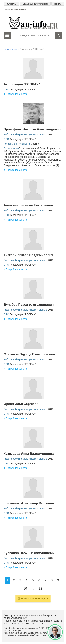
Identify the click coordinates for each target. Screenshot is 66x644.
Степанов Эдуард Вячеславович (29, 354)
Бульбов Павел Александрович (29, 305)
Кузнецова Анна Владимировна (29, 454)
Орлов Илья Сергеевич (22, 404)
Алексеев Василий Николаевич (28, 205)
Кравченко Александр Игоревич (29, 503)
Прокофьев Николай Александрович (33, 129)
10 (25, 588)
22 (40, 588)
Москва (35, 144)
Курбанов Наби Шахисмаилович (29, 553)
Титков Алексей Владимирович (28, 255)
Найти (33, 598)
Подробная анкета (15, 94)
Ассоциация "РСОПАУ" (22, 84)
